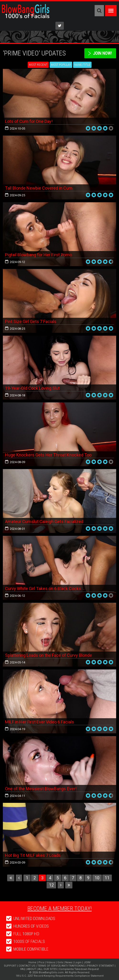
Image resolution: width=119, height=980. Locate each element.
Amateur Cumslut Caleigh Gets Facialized (44, 522)
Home (32, 962)
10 (97, 878)
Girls (60, 962)
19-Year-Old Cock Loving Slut (32, 388)
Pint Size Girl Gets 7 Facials (31, 321)
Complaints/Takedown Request (79, 969)
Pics (41, 962)
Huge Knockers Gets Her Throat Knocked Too (48, 455)
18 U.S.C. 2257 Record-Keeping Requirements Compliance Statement (60, 976)
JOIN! (87, 962)
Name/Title (82, 65)
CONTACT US (27, 966)
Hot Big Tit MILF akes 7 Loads (33, 855)
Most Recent (38, 65)
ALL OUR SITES (48, 969)
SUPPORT (10, 966)
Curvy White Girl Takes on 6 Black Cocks (43, 589)
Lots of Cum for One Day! (29, 121)
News (69, 962)
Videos (51, 962)
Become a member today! (60, 909)
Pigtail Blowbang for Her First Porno (38, 255)
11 (107, 878)
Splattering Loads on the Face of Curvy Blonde (49, 655)
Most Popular (61, 65)
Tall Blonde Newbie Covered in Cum (39, 188)
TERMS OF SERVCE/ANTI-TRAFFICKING (61, 966)
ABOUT (32, 969)
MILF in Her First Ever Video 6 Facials (40, 722)
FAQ (23, 969)
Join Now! (102, 53)
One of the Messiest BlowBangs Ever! (41, 789)
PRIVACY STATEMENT (100, 966)
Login (78, 962)
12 (51, 885)
